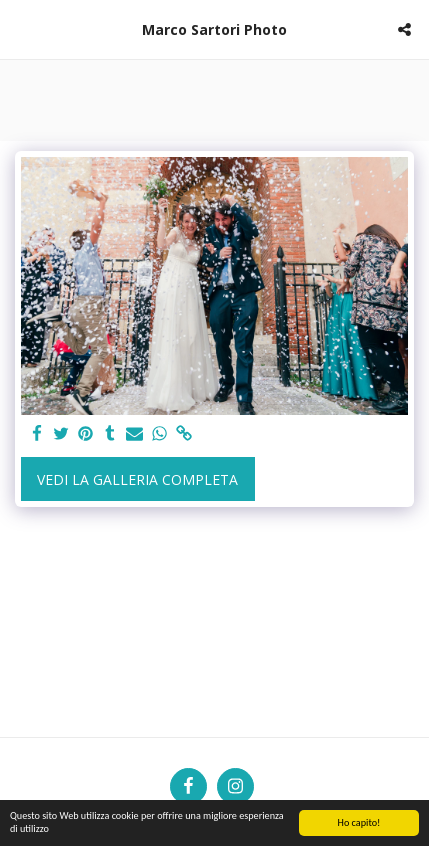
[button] (22, 28)
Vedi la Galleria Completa (137, 479)
